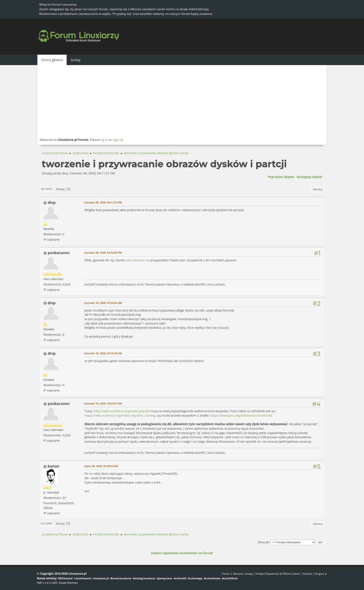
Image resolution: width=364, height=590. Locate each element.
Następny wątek (309, 177)
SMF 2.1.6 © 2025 (47, 583)
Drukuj (318, 189)
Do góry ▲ (321, 574)
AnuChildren (230, 578)
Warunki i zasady (243, 574)
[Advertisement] (182, 101)
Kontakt (307, 574)
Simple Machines (68, 583)
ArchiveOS (180, 578)
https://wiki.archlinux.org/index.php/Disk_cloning (120, 415)
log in (104, 140)
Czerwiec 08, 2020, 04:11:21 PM (103, 202)
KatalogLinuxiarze (144, 578)
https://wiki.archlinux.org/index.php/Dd (122, 411)
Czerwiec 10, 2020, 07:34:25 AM (103, 303)
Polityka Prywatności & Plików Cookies (278, 574)
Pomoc (226, 574)
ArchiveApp (195, 578)
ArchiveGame (212, 578)
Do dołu (47, 189)
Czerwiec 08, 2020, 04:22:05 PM (103, 253)
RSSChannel (65, 578)
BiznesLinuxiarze (121, 578)
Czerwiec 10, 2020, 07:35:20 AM (103, 353)
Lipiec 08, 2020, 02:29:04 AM (101, 466)
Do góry (47, 523)
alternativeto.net (138, 260)
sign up (118, 140)
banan (53, 466)
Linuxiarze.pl (101, 578)
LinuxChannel (83, 578)
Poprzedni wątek (281, 177)
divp (52, 202)
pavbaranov (59, 253)
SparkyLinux (164, 578)
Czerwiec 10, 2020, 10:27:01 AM (103, 403)
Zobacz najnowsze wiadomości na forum (182, 553)
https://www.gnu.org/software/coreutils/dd (241, 415)
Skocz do (264, 542)
